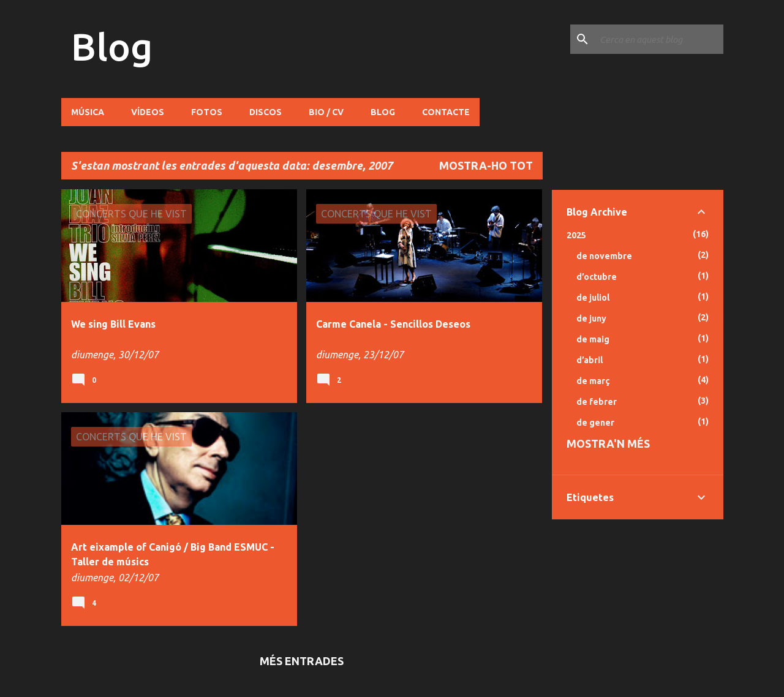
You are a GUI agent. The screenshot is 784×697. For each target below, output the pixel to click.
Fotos (207, 112)
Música (88, 112)
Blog (112, 47)
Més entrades (302, 661)
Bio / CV (326, 112)
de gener (595, 423)
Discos (266, 112)
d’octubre (597, 277)
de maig (593, 339)
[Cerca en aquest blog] (659, 39)
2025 (576, 235)
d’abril (590, 360)
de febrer (597, 402)
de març (593, 381)
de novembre (604, 256)
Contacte (446, 112)
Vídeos (148, 112)
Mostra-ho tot (486, 165)
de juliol (593, 298)
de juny (591, 318)
